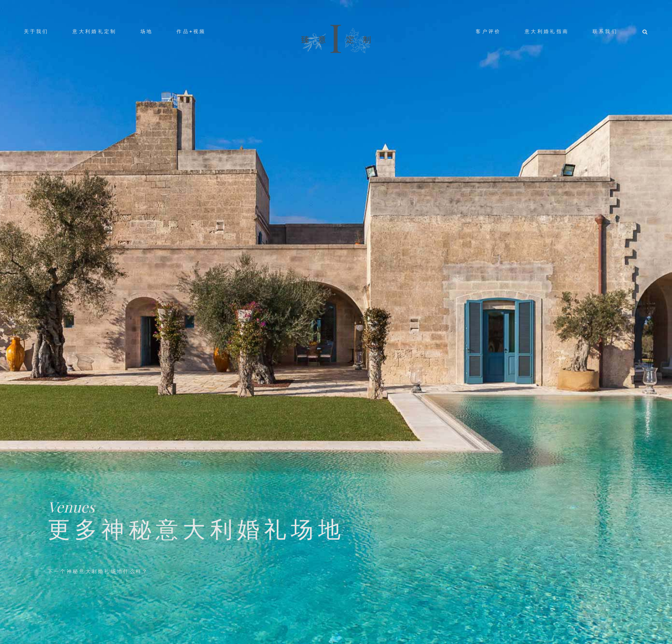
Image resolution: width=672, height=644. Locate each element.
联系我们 (605, 31)
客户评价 (488, 31)
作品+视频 (191, 31)
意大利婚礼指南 (547, 31)
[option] (336, 322)
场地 (147, 31)
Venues (71, 506)
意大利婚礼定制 (94, 31)
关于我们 (36, 31)
